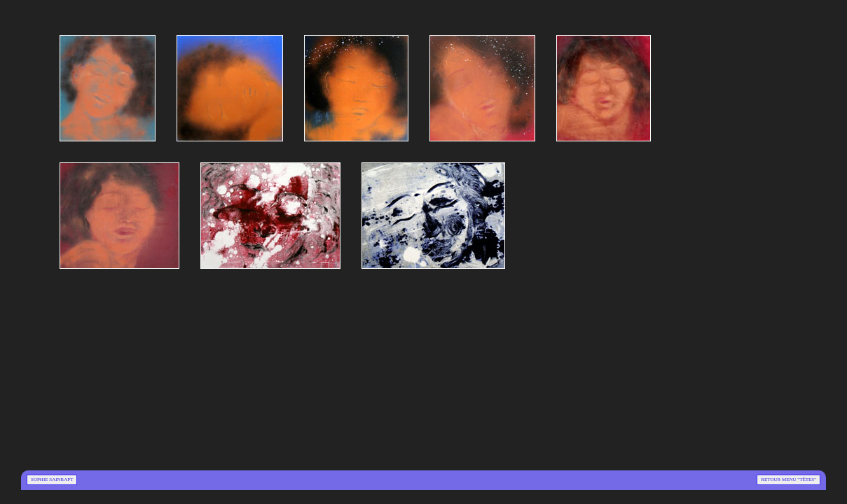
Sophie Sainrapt (52, 479)
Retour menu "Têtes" (789, 479)
